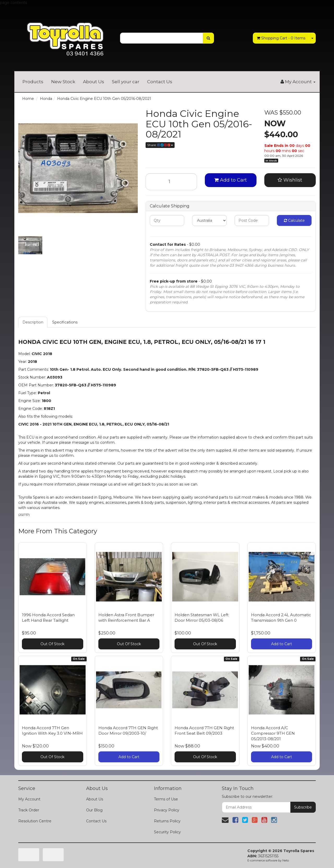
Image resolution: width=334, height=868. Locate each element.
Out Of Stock (52, 644)
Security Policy (167, 832)
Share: (160, 145)
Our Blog (94, 810)
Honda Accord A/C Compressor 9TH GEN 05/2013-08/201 (273, 733)
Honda (46, 99)
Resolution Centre (35, 821)
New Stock (63, 82)
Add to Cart (231, 180)
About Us (94, 82)
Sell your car (126, 82)
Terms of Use (166, 799)
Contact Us (160, 82)
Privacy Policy (167, 810)
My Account (29, 799)
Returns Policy (167, 821)
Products (33, 82)
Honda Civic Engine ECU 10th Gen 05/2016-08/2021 (104, 99)
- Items (281, 38)
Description (33, 322)
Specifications (65, 322)
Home (28, 99)
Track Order (29, 810)
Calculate (294, 220)
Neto (286, 860)
